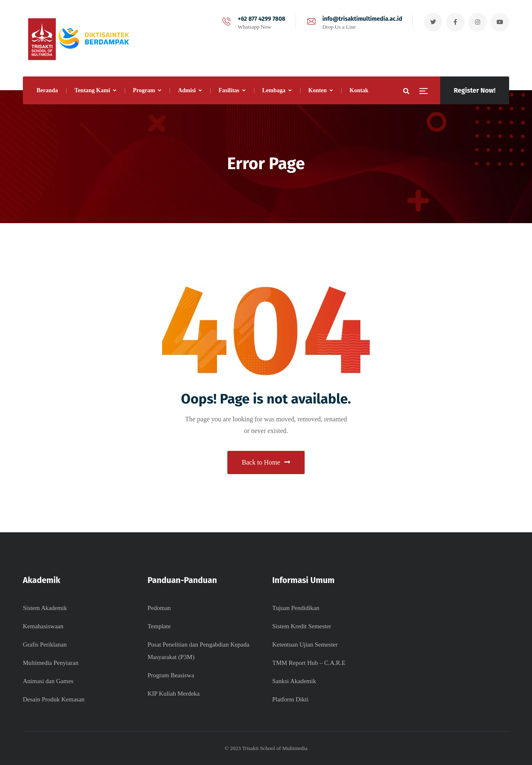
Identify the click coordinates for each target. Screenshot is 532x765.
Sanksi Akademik (294, 681)
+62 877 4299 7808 (261, 19)
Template (159, 626)
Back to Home (266, 462)
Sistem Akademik (45, 608)
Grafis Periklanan (45, 644)
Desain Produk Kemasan (54, 699)
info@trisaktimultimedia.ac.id (362, 19)
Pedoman (159, 608)
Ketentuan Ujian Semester (305, 644)
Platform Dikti (290, 699)
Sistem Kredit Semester (302, 626)
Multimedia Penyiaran (51, 663)
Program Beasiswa (171, 675)
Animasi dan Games (48, 681)
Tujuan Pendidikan (296, 608)
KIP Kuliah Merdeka (174, 694)
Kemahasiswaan (43, 626)
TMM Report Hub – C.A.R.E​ (309, 663)
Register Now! (475, 90)
